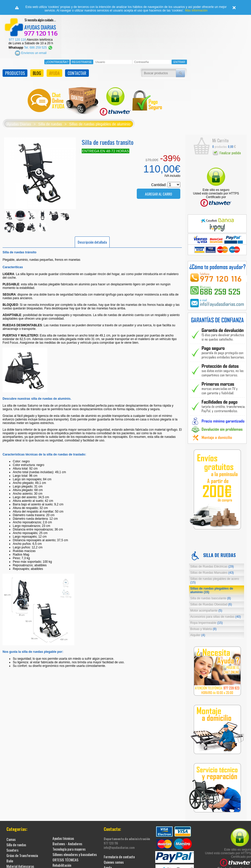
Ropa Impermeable (207, 623)
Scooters (12, 850)
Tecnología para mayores (69, 849)
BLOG (37, 73)
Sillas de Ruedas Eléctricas (212, 567)
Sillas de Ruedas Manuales (212, 573)
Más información (196, 10)
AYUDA (54, 73)
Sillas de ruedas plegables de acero (215, 581)
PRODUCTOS (15, 73)
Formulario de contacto (119, 857)
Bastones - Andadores (67, 844)
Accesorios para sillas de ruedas (216, 617)
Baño (10, 861)
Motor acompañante (206, 611)
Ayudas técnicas (63, 838)
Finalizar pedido (227, 153)
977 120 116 (18, 40)
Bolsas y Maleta (203, 629)
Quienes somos (114, 862)
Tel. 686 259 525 (39, 48)
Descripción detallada (92, 242)
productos (220, 147)
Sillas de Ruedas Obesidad (211, 604)
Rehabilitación (62, 865)
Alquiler (198, 635)
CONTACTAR (77, 73)
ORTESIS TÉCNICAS (65, 860)
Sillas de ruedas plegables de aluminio (100, 124)
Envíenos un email (31, 53)
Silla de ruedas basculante (211, 598)
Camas (11, 839)
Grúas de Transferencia (22, 855)
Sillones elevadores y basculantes (75, 854)
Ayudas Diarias (19, 124)
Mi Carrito (220, 140)
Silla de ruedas (50, 124)
